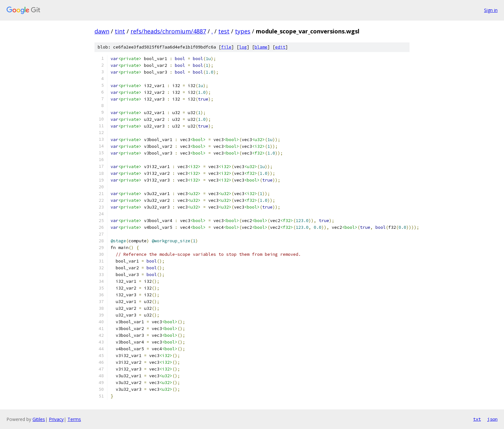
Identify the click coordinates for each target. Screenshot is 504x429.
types (243, 31)
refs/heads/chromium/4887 (168, 31)
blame (261, 47)
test (224, 31)
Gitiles (39, 419)
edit (280, 47)
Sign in (491, 10)
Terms (74, 419)
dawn (102, 31)
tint (120, 31)
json (492, 419)
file (226, 47)
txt (477, 419)
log (243, 47)
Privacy (56, 419)
